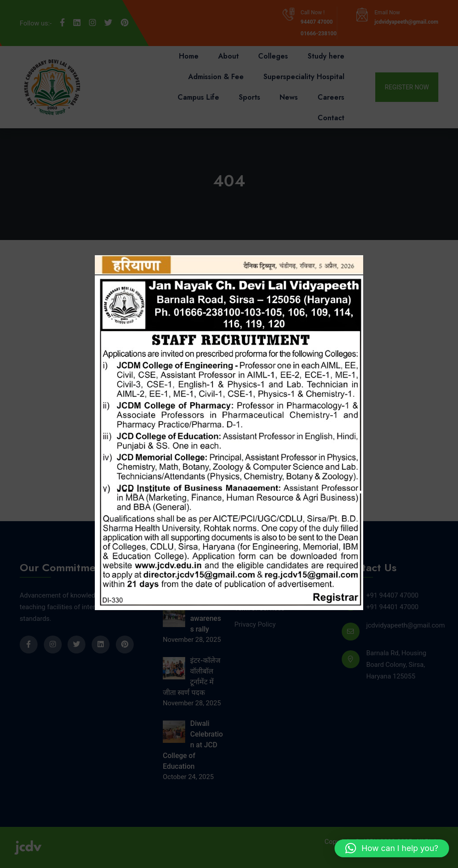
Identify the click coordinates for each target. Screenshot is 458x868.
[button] (392, 848)
